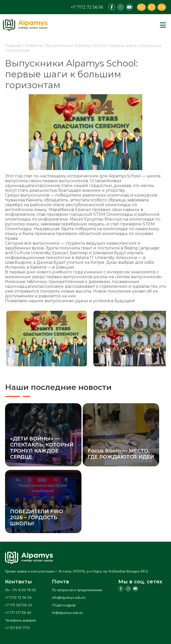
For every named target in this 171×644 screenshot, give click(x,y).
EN (162, 7)
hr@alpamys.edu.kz (68, 612)
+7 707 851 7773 (17, 628)
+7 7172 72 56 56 (87, 7)
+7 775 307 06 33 (18, 605)
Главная (13, 46)
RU (141, 7)
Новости (34, 46)
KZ (152, 7)
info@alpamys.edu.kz (69, 597)
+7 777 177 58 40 (18, 612)
